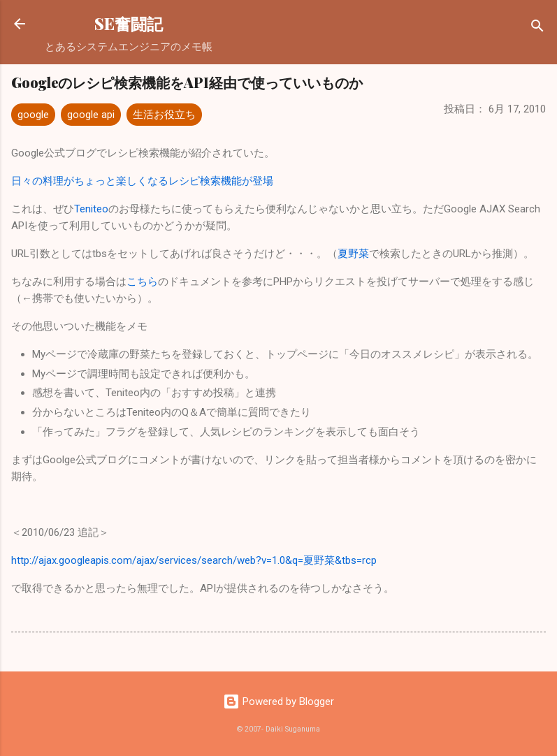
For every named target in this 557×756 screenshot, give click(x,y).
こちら (142, 282)
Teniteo (91, 209)
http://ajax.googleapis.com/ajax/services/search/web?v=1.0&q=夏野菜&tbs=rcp (194, 560)
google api (91, 115)
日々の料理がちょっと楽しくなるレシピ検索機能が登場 (142, 181)
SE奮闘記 (129, 23)
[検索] (537, 28)
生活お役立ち (164, 115)
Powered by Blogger (278, 702)
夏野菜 (353, 254)
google (33, 115)
